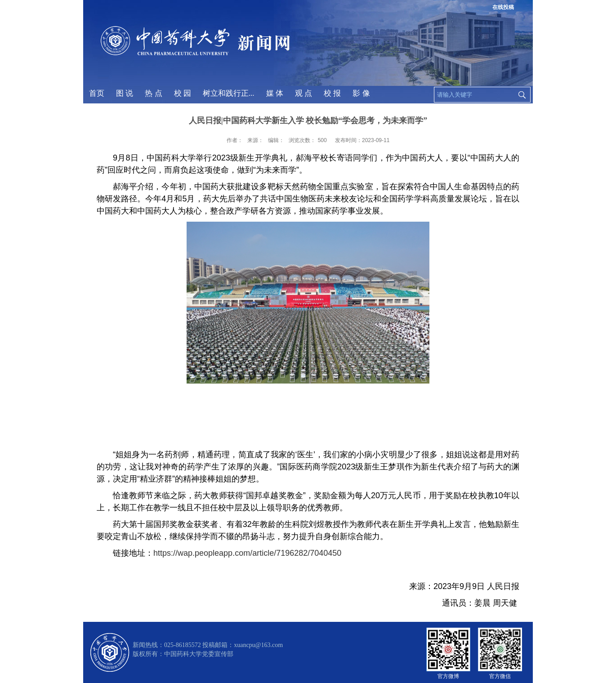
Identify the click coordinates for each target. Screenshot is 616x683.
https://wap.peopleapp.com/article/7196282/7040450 (247, 553)
